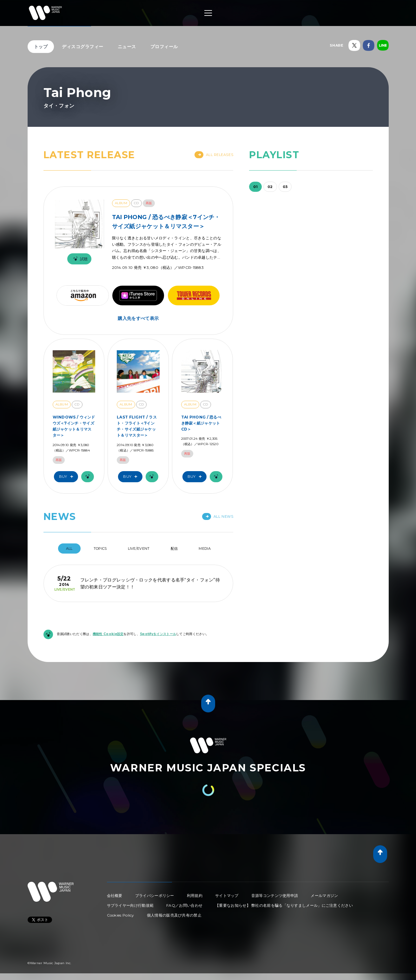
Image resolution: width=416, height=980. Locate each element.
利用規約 (195, 896)
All (69, 548)
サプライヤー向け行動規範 (130, 905)
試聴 (79, 259)
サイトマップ (227, 896)
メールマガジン (324, 896)
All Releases (214, 155)
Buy (68, 477)
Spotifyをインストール (158, 634)
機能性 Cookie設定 (108, 634)
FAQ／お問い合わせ (184, 905)
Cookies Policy (121, 915)
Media (205, 548)
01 (255, 187)
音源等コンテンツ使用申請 (275, 896)
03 (285, 187)
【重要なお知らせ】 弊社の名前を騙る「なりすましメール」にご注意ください (284, 905)
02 (270, 187)
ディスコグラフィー (83, 47)
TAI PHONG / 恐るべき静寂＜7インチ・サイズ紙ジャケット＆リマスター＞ (166, 222)
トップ (41, 47)
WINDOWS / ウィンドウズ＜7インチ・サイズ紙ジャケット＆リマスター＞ (74, 426)
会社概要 (115, 896)
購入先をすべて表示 (138, 318)
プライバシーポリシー (155, 896)
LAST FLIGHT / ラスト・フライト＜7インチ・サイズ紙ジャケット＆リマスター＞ (137, 426)
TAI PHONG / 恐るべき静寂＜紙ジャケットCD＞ (201, 423)
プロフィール (164, 47)
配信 (174, 548)
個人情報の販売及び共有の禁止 (174, 915)
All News (218, 516)
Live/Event (139, 548)
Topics (100, 548)
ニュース (127, 47)
